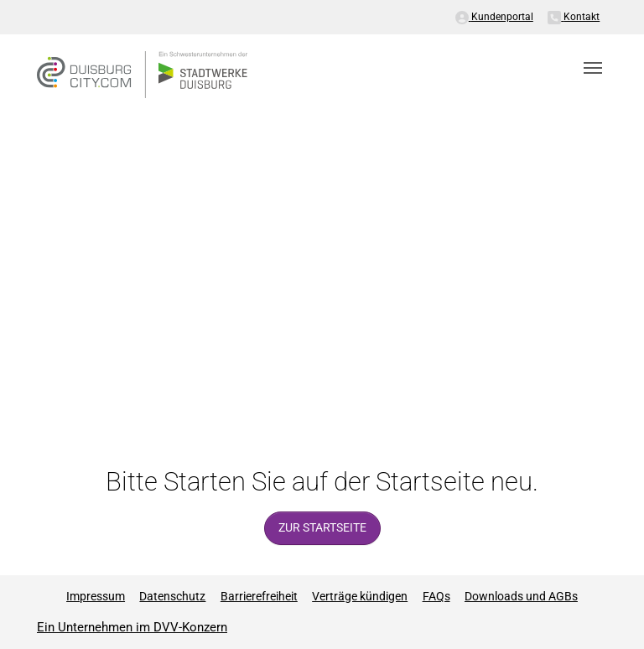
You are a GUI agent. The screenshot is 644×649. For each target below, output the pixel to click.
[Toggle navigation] (593, 68)
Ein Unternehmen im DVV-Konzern (132, 627)
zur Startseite (322, 528)
